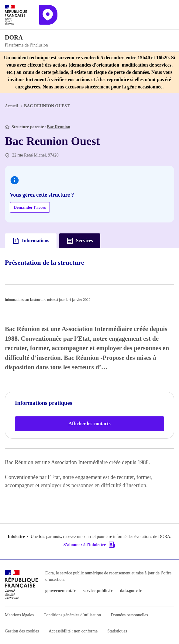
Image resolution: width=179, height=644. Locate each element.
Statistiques (117, 631)
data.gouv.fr (131, 591)
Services (80, 241)
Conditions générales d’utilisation (72, 615)
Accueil (12, 106)
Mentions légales (19, 615)
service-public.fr (98, 591)
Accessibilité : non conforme (73, 631)
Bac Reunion (59, 127)
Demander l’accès (30, 207)
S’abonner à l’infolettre (89, 545)
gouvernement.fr (60, 591)
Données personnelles (129, 615)
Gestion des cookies (22, 631)
